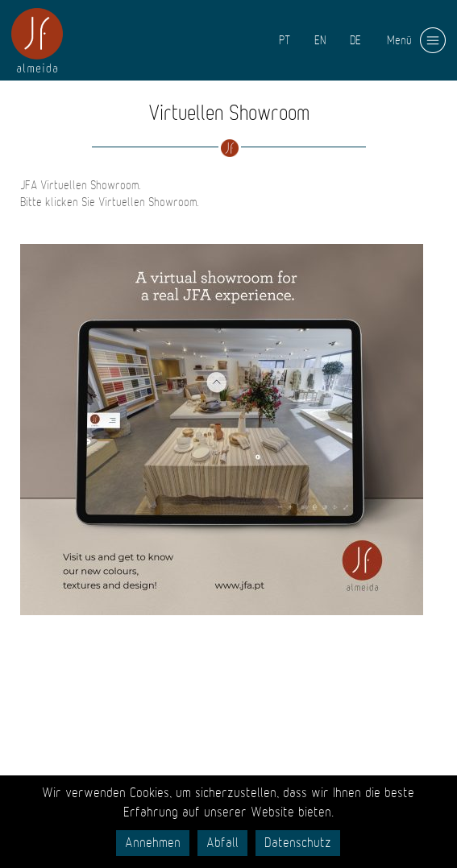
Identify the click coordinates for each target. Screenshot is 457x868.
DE (355, 40)
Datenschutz (298, 843)
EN (320, 40)
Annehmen (153, 843)
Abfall (222, 843)
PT (285, 40)
